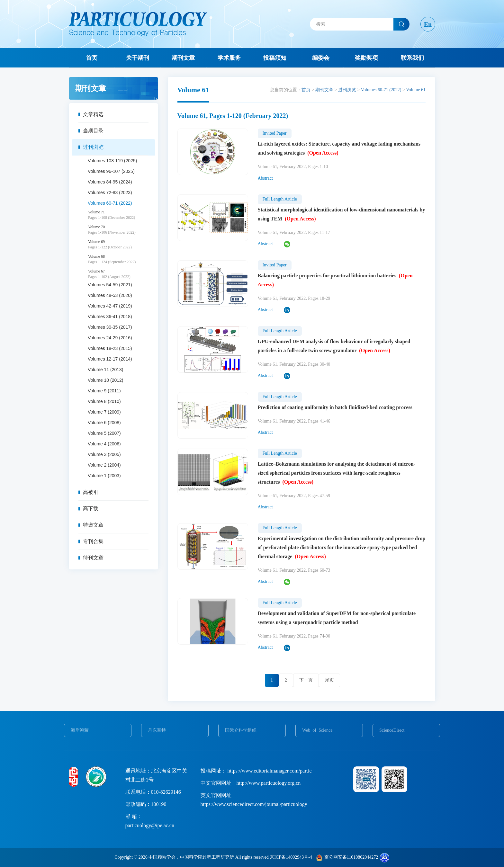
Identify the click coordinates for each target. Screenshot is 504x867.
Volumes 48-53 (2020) (110, 295)
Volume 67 (122, 274)
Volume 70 (122, 230)
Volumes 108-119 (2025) (112, 161)
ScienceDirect (392, 730)
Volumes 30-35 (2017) (110, 327)
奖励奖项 (366, 58)
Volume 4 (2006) (104, 444)
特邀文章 (93, 525)
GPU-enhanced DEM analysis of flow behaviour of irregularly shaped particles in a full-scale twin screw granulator (334, 346)
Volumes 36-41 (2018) (110, 317)
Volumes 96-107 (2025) (111, 171)
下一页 (306, 680)
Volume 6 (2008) (104, 423)
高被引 (91, 492)
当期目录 (93, 131)
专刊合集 (93, 541)
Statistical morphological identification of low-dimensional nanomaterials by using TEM (342, 214)
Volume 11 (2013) (106, 370)
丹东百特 (157, 730)
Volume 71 (122, 215)
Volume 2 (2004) (104, 465)
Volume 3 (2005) (104, 454)
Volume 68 (122, 259)
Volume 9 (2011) (104, 391)
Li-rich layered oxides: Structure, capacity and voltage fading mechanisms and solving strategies (339, 148)
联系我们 (412, 58)
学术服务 (229, 58)
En (428, 24)
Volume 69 (122, 245)
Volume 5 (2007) (104, 433)
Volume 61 (416, 90)
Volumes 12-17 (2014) (110, 359)
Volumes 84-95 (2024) (110, 182)
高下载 (91, 509)
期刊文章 (183, 58)
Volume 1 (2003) (104, 476)
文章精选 (93, 114)
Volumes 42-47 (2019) (110, 306)
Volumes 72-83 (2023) (110, 192)
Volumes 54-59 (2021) (110, 285)
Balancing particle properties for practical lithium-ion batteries (335, 280)
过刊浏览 (93, 147)
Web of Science (317, 730)
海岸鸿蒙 (80, 730)
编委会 (321, 58)
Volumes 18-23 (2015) (110, 348)
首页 (92, 58)
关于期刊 (138, 58)
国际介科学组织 (241, 730)
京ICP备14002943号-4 (291, 857)
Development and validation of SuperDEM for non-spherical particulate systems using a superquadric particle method (337, 618)
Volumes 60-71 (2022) (110, 203)
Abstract (265, 178)
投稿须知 (275, 58)
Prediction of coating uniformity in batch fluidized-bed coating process (335, 407)
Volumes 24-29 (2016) (110, 338)
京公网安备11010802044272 (351, 857)
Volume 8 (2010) (104, 401)
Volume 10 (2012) (106, 380)
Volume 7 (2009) (104, 412)
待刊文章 (93, 558)
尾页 (329, 680)
